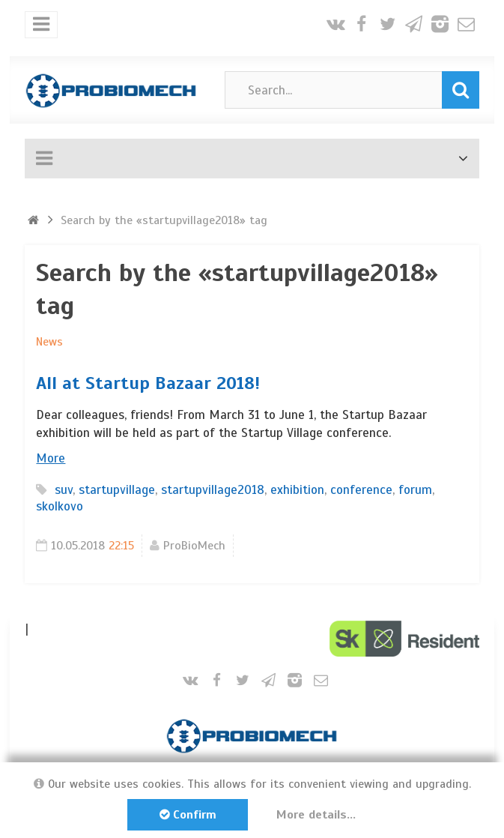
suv (64, 490)
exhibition (297, 490)
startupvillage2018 (213, 490)
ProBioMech (194, 546)
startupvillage (117, 490)
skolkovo (60, 506)
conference (361, 490)
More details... (316, 815)
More (51, 458)
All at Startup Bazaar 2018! (148, 383)
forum (415, 490)
